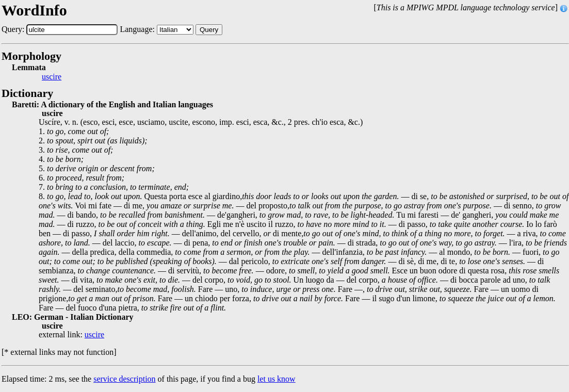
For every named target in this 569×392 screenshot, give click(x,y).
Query (209, 30)
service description (124, 379)
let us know (277, 379)
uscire (52, 77)
